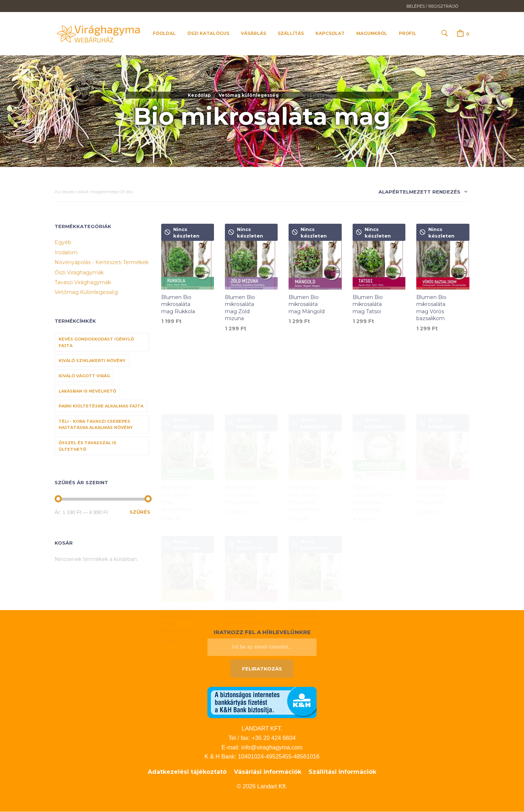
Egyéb (63, 243)
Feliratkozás (262, 669)
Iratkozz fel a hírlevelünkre (262, 632)
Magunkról (372, 34)
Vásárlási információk (268, 772)
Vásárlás (253, 34)
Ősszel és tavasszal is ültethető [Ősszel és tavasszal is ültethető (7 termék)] (88, 446)
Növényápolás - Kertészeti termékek (102, 263)
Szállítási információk (342, 772)
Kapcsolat (330, 34)
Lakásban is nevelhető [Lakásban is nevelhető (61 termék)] (87, 391)
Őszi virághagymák (79, 273)
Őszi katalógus (208, 34)
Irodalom (66, 253)
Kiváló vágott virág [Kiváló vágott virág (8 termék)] (84, 376)
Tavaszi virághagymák (83, 283)
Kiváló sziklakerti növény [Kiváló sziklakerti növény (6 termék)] (92, 361)
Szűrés (140, 512)
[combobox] (420, 194)
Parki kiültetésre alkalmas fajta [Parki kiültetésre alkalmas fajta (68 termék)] (101, 406)
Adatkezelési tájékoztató (187, 772)
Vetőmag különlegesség (249, 95)
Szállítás (291, 34)
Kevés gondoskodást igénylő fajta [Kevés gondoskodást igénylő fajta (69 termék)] (96, 343)
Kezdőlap (199, 95)
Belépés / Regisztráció (432, 6)
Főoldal (164, 34)
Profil (408, 34)
